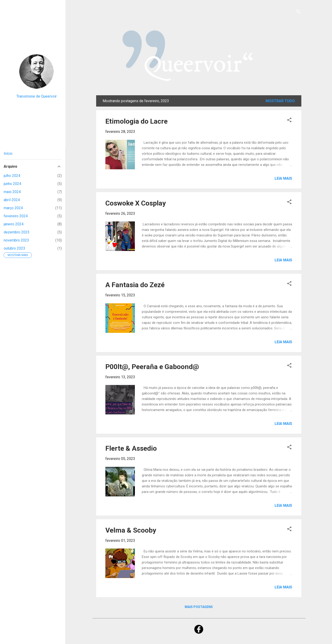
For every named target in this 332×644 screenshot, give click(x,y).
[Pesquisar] (299, 13)
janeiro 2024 (14, 224)
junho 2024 (12, 184)
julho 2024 (12, 176)
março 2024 (13, 208)
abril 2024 (12, 200)
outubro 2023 (14, 248)
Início (8, 154)
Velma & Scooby (131, 530)
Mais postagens (199, 607)
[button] (289, 121)
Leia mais (283, 178)
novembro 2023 (16, 240)
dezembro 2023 (17, 232)
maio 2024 (12, 192)
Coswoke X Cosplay (136, 203)
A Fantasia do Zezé (135, 285)
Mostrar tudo (280, 101)
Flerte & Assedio (131, 448)
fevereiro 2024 (16, 216)
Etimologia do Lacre (136, 121)
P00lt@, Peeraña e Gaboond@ (152, 367)
